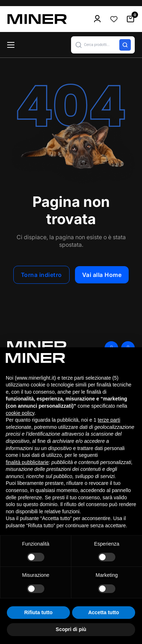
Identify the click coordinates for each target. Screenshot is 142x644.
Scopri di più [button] (71, 629)
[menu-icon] (97, 19)
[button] (103, 45)
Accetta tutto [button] (104, 612)
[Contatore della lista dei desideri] (114, 19)
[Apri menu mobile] (11, 45)
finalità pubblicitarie (27, 462)
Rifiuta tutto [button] (38, 612)
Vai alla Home (102, 275)
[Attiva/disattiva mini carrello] (130, 19)
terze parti (109, 420)
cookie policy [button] (20, 413)
